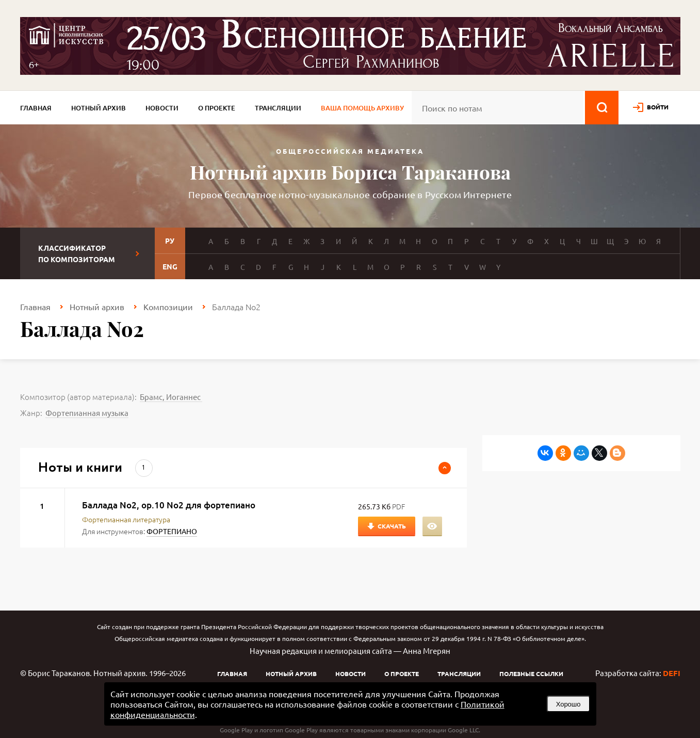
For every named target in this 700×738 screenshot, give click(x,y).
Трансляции (278, 108)
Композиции (168, 307)
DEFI (672, 673)
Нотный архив (99, 108)
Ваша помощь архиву (362, 108)
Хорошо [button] (568, 704)
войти (658, 107)
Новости (162, 108)
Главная (36, 108)
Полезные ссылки (531, 673)
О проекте (217, 108)
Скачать (392, 526)
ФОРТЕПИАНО (172, 531)
